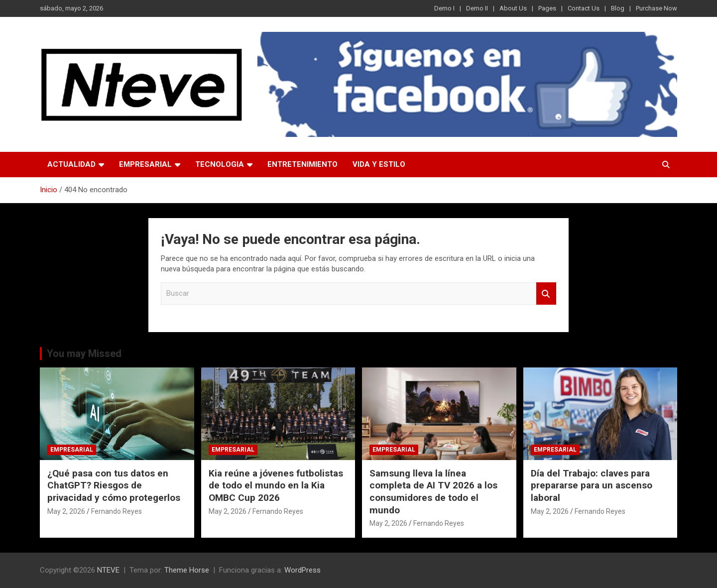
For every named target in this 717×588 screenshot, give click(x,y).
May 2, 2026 (66, 511)
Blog (618, 8)
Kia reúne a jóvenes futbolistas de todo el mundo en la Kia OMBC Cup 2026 (276, 485)
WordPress (302, 570)
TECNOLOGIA (220, 164)
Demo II (477, 8)
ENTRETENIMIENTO (302, 164)
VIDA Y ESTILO (379, 164)
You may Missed (84, 353)
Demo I (444, 8)
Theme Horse (187, 570)
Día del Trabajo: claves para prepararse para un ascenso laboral (592, 485)
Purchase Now (657, 8)
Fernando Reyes (117, 511)
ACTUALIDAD (71, 164)
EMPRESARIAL (145, 164)
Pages (547, 8)
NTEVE (108, 570)
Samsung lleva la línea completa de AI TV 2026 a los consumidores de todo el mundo (433, 492)
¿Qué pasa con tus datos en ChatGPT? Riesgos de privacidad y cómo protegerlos (114, 485)
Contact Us (584, 8)
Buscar (546, 294)
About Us (513, 8)
